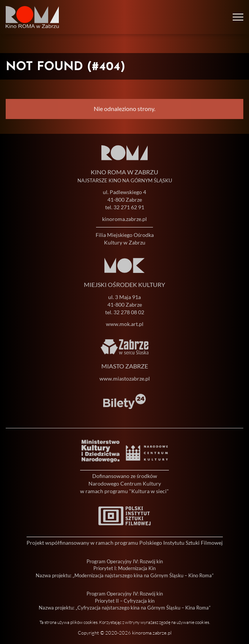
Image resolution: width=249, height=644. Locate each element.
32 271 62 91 (129, 207)
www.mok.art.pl (125, 324)
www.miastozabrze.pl (125, 378)
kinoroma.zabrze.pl (124, 219)
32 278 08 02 (129, 312)
